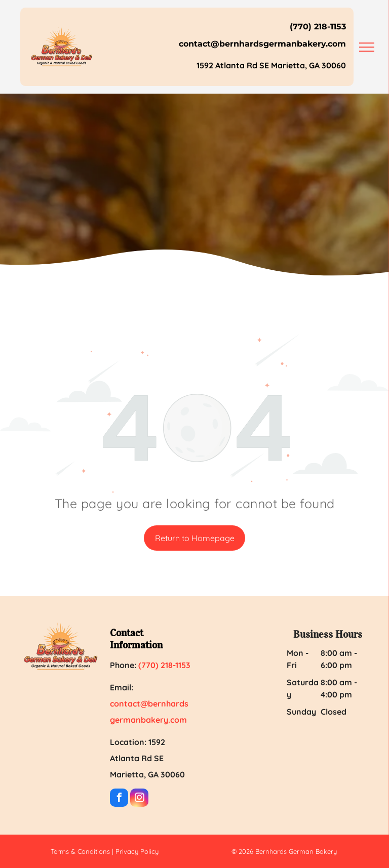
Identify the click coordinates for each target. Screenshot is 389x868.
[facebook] (119, 799)
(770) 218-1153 (318, 27)
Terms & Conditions (80, 851)
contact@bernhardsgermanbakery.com (262, 44)
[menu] (367, 47)
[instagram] (139, 799)
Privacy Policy (137, 851)
